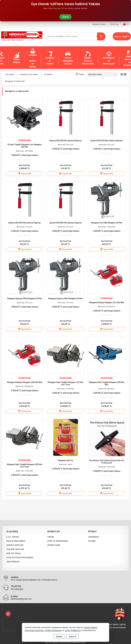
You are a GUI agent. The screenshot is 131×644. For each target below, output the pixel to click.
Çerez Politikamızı (73, 630)
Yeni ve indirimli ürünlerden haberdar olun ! (65, 642)
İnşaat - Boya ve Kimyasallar (88, 58)
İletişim (92, 541)
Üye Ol (66, 17)
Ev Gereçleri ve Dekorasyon (109, 58)
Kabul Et (73, 637)
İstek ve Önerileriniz (58, 541)
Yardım (51, 537)
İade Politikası (13, 553)
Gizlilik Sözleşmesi (16, 541)
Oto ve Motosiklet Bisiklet (68, 58)
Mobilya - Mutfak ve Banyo (33, 58)
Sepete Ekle (24, 173)
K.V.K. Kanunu (13, 537)
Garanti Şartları (15, 545)
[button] (80, 74)
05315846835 (17, 589)
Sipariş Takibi (54, 545)
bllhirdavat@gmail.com (21, 599)
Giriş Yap (114, 24)
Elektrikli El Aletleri (50, 58)
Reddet (59, 637)
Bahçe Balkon (17, 58)
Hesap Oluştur (99, 24)
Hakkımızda (93, 537)
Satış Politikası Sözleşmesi (20, 558)
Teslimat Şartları (15, 549)
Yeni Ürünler (13, 562)
